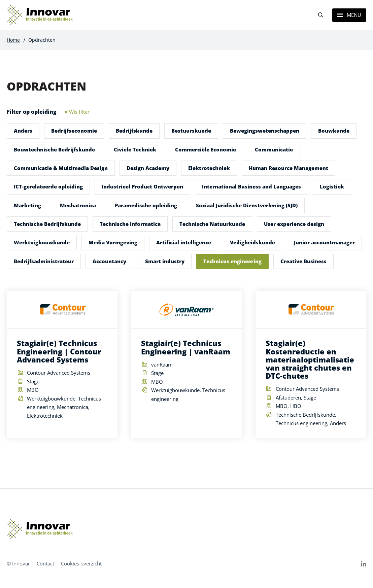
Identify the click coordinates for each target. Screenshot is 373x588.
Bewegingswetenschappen (265, 131)
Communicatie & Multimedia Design (61, 168)
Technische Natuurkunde (212, 224)
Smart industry (165, 261)
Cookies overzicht (81, 563)
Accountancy (109, 261)
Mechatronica (78, 205)
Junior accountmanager (324, 242)
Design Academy (148, 168)
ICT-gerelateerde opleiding (48, 186)
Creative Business (303, 261)
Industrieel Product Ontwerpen (142, 186)
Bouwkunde (334, 131)
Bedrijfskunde (134, 131)
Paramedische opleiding (146, 205)
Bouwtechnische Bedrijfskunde (54, 149)
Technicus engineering (232, 261)
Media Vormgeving (113, 242)
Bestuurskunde (191, 131)
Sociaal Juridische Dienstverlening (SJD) (247, 205)
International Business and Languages (251, 186)
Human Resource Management (289, 168)
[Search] (320, 15)
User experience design (294, 224)
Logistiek (332, 186)
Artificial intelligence (184, 242)
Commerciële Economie (206, 149)
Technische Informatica (130, 224)
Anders (23, 131)
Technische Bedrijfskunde (47, 224)
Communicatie (274, 149)
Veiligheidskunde (252, 242)
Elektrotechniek (209, 168)
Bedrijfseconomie (74, 131)
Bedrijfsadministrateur (44, 261)
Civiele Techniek (135, 149)
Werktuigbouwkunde (42, 242)
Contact (45, 563)
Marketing (27, 205)
